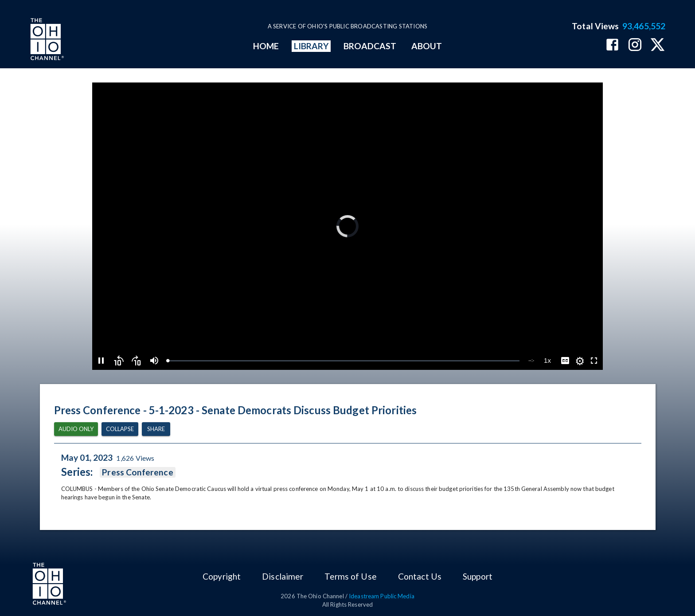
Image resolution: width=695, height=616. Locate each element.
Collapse (120, 429)
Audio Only (76, 429)
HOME (266, 46)
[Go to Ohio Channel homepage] (46, 40)
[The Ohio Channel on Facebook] (612, 45)
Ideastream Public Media (382, 596)
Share (156, 429)
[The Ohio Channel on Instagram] (635, 45)
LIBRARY (311, 46)
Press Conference (137, 472)
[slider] (344, 361)
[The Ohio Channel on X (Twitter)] (658, 45)
